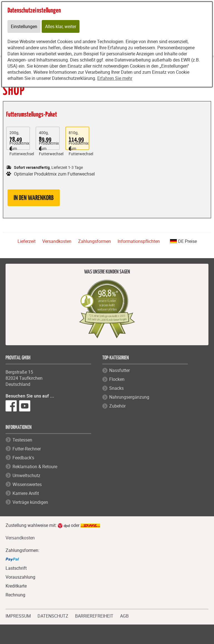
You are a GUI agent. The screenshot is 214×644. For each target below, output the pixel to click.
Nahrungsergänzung (129, 397)
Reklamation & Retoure (35, 467)
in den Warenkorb (34, 198)
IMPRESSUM (18, 615)
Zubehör (117, 406)
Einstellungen (24, 26)
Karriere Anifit (26, 493)
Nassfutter (120, 370)
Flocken (117, 379)
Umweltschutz (26, 475)
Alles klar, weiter (61, 26)
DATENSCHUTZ (53, 615)
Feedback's (23, 458)
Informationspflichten (139, 241)
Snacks (116, 388)
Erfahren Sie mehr (115, 78)
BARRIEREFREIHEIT (94, 615)
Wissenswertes (27, 484)
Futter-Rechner (27, 449)
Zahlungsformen (94, 241)
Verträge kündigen (30, 502)
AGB (124, 616)
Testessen (22, 440)
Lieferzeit (27, 241)
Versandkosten (57, 241)
